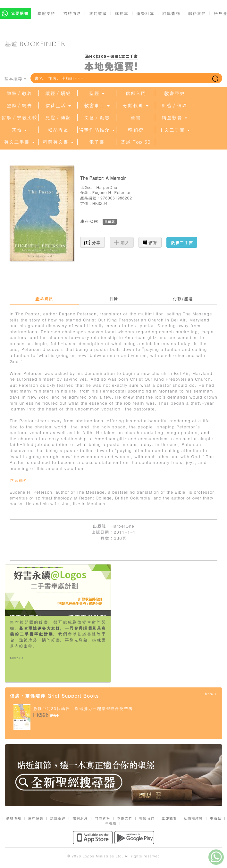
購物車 (122, 13)
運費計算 (145, 13)
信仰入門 (136, 93)
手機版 (111, 823)
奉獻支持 (46, 13)
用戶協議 (36, 818)
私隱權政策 (193, 818)
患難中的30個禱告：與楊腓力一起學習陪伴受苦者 (83, 708)
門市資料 (102, 818)
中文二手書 (174, 130)
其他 (19, 130)
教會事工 (97, 105)
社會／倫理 (174, 105)
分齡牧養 (136, 105)
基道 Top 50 (135, 142)
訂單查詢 (171, 13)
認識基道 (58, 818)
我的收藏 (98, 13)
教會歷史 (174, 93)
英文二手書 (19, 142)
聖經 (97, 93)
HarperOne (107, 187)
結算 (150, 242)
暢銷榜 (136, 130)
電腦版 (215, 818)
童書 (136, 118)
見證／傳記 (58, 118)
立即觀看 (169, 818)
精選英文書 (58, 142)
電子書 (97, 142)
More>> (17, 658)
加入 (122, 242)
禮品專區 (58, 130)
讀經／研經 (58, 93)
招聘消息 (72, 13)
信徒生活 (58, 105)
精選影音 (174, 118)
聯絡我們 (197, 13)
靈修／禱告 (19, 105)
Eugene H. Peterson (112, 192)
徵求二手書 (182, 242)
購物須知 (13, 818)
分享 (92, 242)
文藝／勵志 (97, 118)
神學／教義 (19, 93)
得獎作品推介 (97, 130)
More (211, 694)
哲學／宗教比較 (19, 118)
